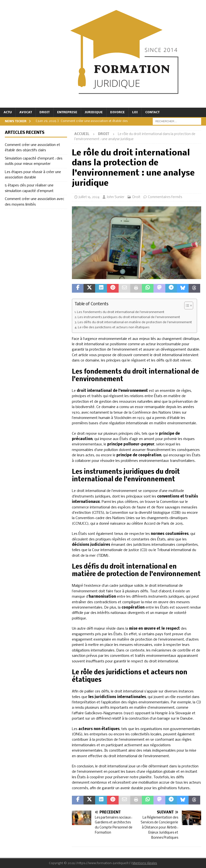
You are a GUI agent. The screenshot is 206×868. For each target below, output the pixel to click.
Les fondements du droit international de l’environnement (121, 312)
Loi (135, 112)
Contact (152, 112)
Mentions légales (145, 863)
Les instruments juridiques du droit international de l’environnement (129, 317)
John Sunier (115, 197)
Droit (45, 112)
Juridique (94, 112)
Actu (8, 112)
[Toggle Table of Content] (186, 305)
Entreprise (67, 112)
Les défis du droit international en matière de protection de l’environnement (135, 322)
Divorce (117, 112)
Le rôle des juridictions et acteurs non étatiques (114, 327)
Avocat (26, 112)
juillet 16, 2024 (89, 197)
